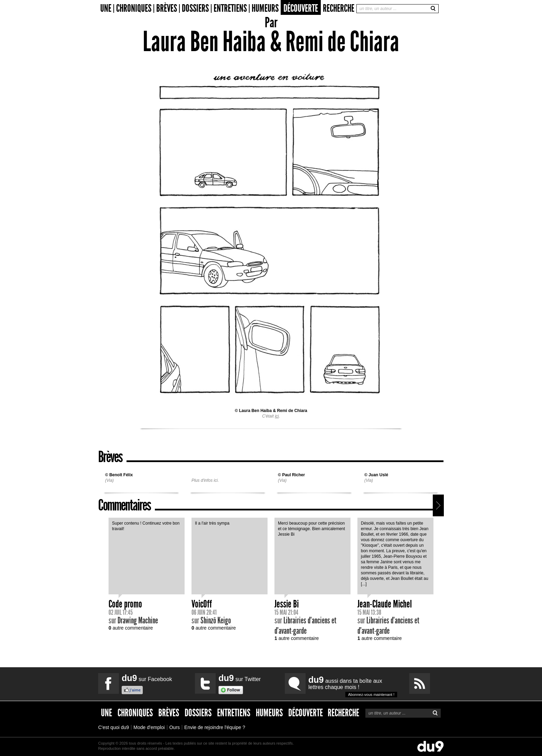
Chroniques (134, 8)
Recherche (339, 8)
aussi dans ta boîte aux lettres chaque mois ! (353, 686)
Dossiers (195, 8)
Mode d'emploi (149, 727)
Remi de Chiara (292, 411)
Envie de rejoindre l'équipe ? (215, 727)
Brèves (167, 8)
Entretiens (230, 8)
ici (277, 416)
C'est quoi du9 (114, 727)
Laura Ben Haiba (255, 411)
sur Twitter (240, 678)
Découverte (301, 8)
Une (106, 8)
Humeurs (265, 8)
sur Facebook (147, 678)
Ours (175, 727)
